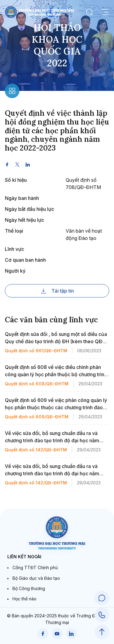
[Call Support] (102, 615)
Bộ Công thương (29, 588)
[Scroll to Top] (102, 632)
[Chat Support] (102, 598)
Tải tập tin (57, 291)
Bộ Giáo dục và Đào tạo (36, 578)
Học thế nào (24, 599)
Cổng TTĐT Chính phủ (35, 568)
